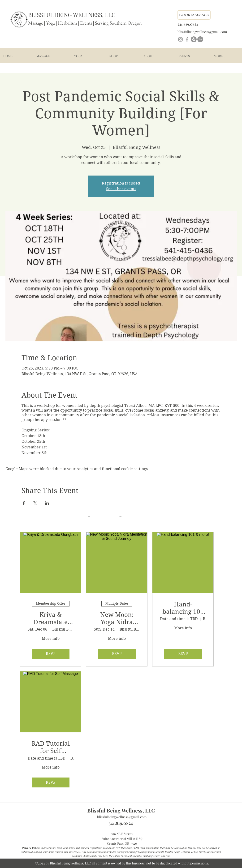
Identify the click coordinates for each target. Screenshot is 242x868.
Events (86, 23)
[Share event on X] (35, 503)
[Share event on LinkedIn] (47, 503)
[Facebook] (187, 39)
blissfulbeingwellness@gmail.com (122, 817)
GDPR (119, 848)
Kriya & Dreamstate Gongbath (51, 619)
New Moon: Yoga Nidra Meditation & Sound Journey (117, 619)
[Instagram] (180, 39)
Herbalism (67, 23)
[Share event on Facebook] (24, 503)
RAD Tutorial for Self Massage (51, 747)
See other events (121, 189)
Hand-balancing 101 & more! (183, 608)
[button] (43, 56)
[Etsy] (200, 39)
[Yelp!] (194, 39)
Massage (36, 23)
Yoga (50, 23)
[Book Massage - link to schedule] (194, 15)
